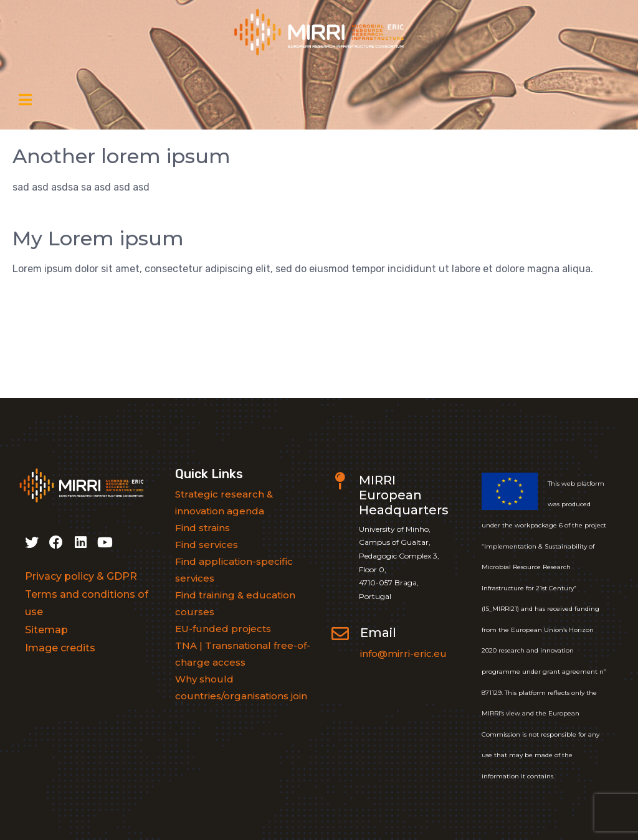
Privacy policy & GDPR (81, 576)
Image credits (60, 648)
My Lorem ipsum (98, 238)
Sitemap (46, 630)
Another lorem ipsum (121, 156)
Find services (207, 545)
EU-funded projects (223, 629)
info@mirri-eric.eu (403, 654)
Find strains (202, 528)
